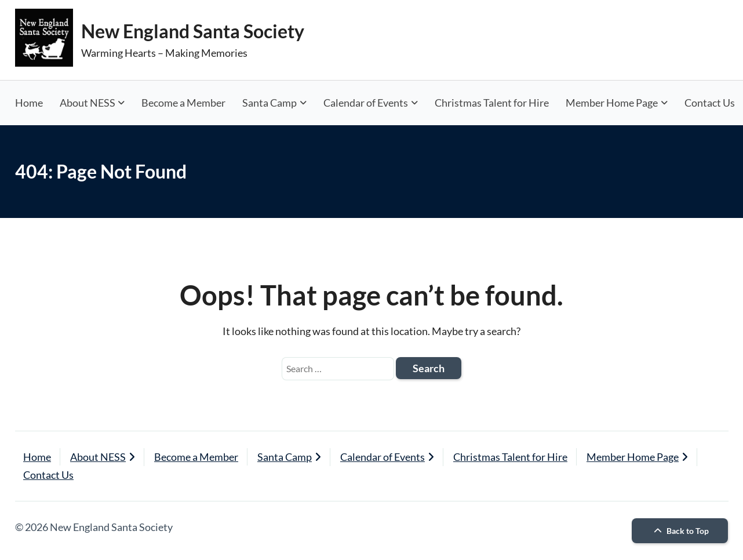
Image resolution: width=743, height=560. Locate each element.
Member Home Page (612, 103)
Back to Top (680, 531)
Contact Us (48, 475)
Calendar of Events (366, 103)
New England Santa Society (193, 31)
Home (29, 103)
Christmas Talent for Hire (492, 103)
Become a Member (183, 103)
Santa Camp (269, 103)
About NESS (88, 103)
